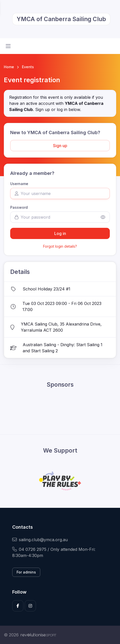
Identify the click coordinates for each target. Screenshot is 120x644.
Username (19, 184)
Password (19, 207)
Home (9, 67)
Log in (60, 233)
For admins (26, 572)
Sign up (60, 146)
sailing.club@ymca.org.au (40, 540)
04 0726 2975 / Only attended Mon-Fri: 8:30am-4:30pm (54, 552)
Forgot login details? (60, 246)
